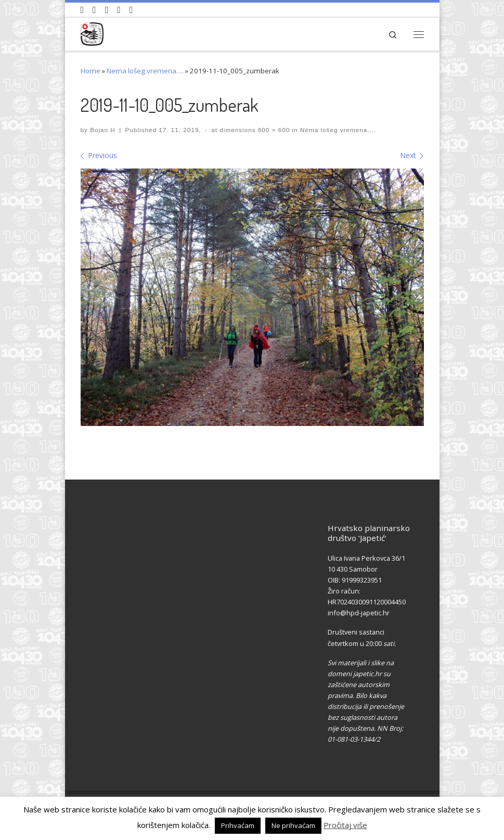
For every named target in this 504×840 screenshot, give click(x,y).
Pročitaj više (345, 825)
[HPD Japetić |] (92, 33)
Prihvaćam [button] (238, 825)
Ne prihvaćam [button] (293, 825)
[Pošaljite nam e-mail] (131, 10)
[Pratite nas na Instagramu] (107, 10)
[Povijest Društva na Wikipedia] (119, 10)
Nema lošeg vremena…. (145, 71)
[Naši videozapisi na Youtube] (82, 10)
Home (91, 71)
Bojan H (103, 130)
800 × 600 (273, 130)
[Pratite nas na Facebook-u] (94, 10)
